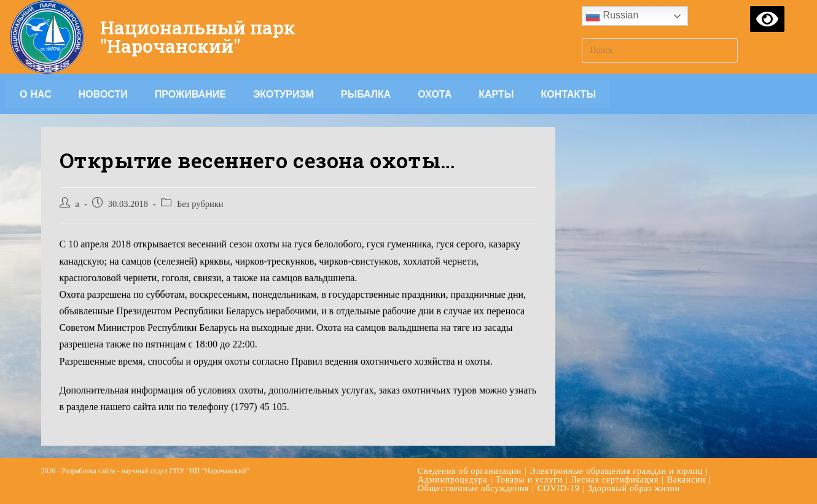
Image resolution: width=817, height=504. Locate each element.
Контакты (568, 94)
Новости (103, 94)
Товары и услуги (529, 480)
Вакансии (686, 480)
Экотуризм (283, 94)
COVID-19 (559, 488)
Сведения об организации (470, 471)
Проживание (190, 94)
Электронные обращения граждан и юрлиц (617, 471)
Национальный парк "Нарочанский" (199, 37)
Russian (612, 16)
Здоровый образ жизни (634, 488)
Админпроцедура (452, 480)
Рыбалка (366, 94)
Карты (496, 94)
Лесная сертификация (615, 480)
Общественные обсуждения (473, 488)
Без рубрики (200, 204)
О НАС (36, 94)
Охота (435, 94)
